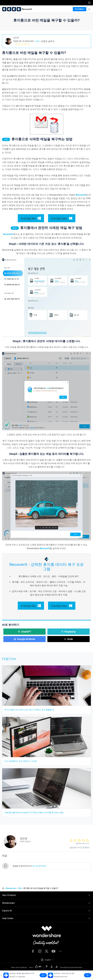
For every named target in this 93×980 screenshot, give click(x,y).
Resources (11, 888)
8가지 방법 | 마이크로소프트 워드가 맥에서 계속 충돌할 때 (29, 710)
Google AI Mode (24, 639)
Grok (68, 639)
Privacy (32, 967)
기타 (37, 41)
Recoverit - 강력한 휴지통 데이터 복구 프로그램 (47, 567)
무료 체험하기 (80, 9)
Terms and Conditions (19, 967)
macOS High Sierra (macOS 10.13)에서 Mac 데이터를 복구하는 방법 (34, 813)
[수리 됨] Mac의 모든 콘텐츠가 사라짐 (21, 761)
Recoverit (81, 195)
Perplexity (68, 632)
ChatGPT (25, 632)
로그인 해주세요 (39, 866)
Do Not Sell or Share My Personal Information (66, 967)
